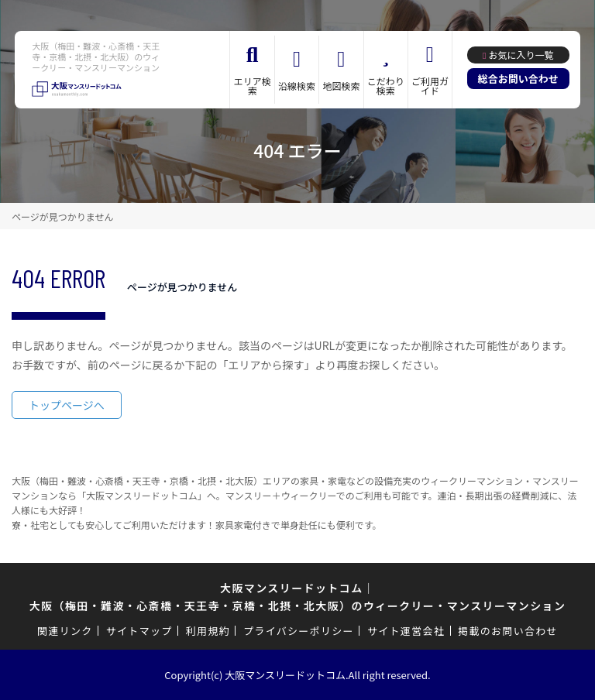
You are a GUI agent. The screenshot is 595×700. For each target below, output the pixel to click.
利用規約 (208, 631)
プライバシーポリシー (299, 631)
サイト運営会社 (406, 631)
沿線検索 (297, 86)
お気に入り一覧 (521, 55)
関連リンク (65, 631)
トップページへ (67, 405)
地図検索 (341, 86)
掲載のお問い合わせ (508, 631)
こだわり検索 (386, 86)
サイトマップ (139, 631)
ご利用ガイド (430, 86)
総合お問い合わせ (518, 79)
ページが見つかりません (62, 216)
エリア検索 (253, 86)
